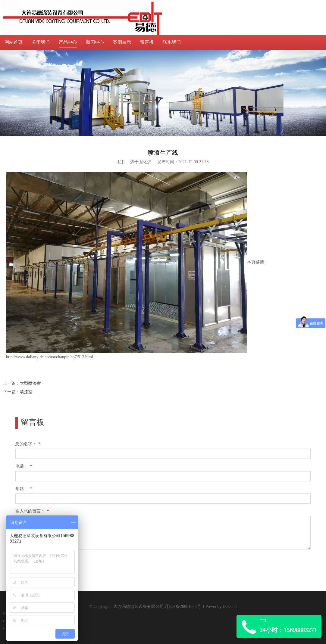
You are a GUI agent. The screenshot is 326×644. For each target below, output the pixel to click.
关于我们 (41, 42)
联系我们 (172, 42)
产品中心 (68, 42)
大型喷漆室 (30, 383)
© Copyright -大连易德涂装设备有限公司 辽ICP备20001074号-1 (148, 607)
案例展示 (122, 42)
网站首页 (14, 42)
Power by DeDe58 (221, 607)
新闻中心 (95, 42)
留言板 (147, 42)
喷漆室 (26, 392)
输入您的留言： (33, 511)
